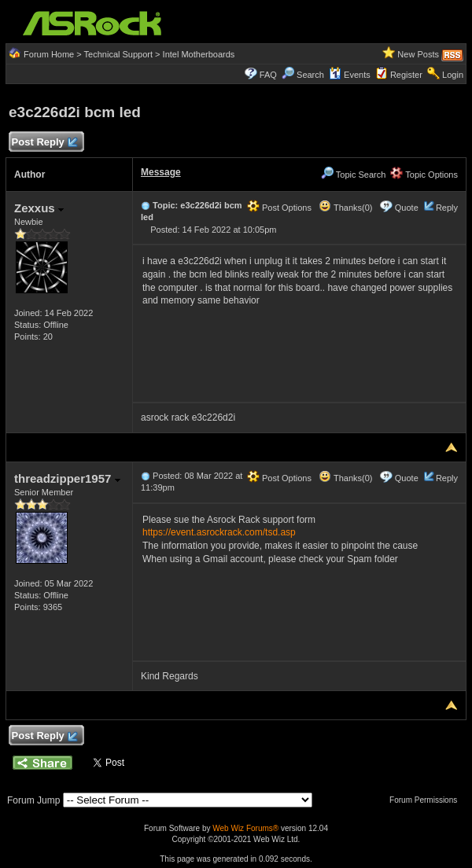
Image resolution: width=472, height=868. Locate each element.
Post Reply (44, 143)
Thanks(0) (345, 208)
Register (406, 75)
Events (350, 75)
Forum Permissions (427, 800)
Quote (407, 208)
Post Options (279, 208)
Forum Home (49, 54)
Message (161, 172)
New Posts (418, 54)
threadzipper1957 (67, 478)
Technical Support (118, 54)
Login (453, 75)
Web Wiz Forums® (245, 828)
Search (310, 75)
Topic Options (424, 175)
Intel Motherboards (199, 54)
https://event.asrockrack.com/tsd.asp (219, 532)
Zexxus (39, 208)
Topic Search (353, 175)
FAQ (268, 75)
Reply (447, 208)
